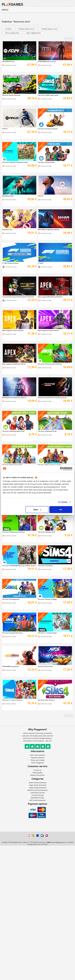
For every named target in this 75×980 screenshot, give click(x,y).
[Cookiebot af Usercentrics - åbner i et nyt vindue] (62, 469)
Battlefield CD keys (38, 798)
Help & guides (37, 773)
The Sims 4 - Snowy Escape (47, 633)
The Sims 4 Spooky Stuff (46, 532)
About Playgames (37, 763)
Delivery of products (37, 775)
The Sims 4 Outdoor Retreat (48, 129)
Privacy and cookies (38, 760)
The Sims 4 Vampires (45, 566)
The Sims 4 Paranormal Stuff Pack (50, 364)
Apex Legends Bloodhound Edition (50, 297)
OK (61, 510)
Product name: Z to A (49, 29)
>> (72, 38)
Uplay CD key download (38, 788)
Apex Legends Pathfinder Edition (14, 364)
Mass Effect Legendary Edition (49, 229)
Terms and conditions (38, 755)
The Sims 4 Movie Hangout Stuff (49, 465)
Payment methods (38, 758)
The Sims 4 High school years (48, 95)
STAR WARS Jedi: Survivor (47, 61)
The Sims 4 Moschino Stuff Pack (13, 532)
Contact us (37, 770)
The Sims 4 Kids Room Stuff (12, 465)
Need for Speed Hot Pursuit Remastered (52, 398)
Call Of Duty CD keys (37, 793)
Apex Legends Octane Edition (48, 330)
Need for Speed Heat (45, 666)
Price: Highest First (33, 33)
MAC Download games (37, 800)
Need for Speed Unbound (11, 95)
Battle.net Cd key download (37, 790)
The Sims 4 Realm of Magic (47, 599)
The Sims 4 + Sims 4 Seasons (12, 700)
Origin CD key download (38, 785)
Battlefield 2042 (8, 196)
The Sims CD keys (38, 795)
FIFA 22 (41, 196)
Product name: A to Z (27, 29)
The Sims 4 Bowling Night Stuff (13, 431)
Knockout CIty (7, 229)
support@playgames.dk (59, 842)
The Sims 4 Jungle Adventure (13, 633)
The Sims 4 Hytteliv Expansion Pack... (15, 162)
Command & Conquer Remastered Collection (18, 297)
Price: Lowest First (12, 33)
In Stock (8, 29)
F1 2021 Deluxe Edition (10, 263)
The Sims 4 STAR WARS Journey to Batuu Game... (19, 566)
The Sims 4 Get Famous (46, 700)
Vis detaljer (63, 502)
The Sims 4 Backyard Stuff (47, 431)
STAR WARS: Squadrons (11, 666)
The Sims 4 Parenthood (46, 162)
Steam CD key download (38, 783)
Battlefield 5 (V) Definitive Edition (14, 398)
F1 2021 (41, 263)
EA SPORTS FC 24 (8, 61)
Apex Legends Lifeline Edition (13, 330)
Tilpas (37, 510)
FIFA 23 (5, 129)
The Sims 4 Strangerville (11, 599)
